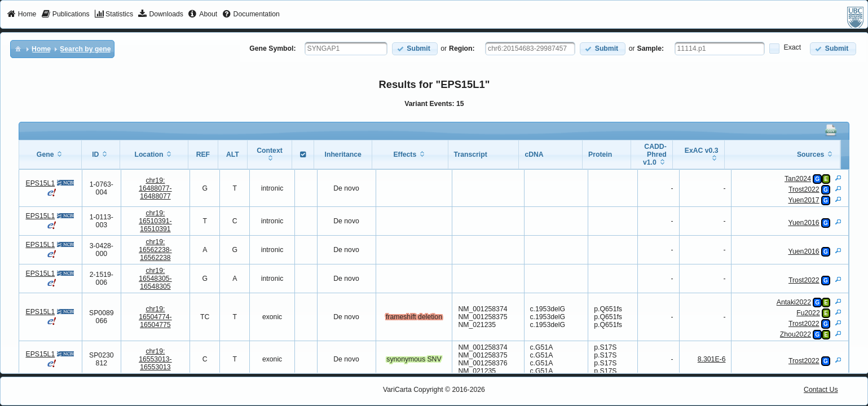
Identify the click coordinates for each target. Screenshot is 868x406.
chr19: (155, 188)
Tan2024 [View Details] (798, 179)
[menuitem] (22, 15)
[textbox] (346, 48)
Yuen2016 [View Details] (804, 223)
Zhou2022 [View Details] (796, 334)
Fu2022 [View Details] (808, 313)
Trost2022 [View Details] (804, 189)
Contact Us (821, 390)
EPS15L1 (40, 183)
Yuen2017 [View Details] (804, 200)
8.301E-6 (712, 359)
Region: (462, 48)
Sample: (651, 48)
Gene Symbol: (272, 48)
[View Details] (838, 178)
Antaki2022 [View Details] (794, 302)
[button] (415, 49)
